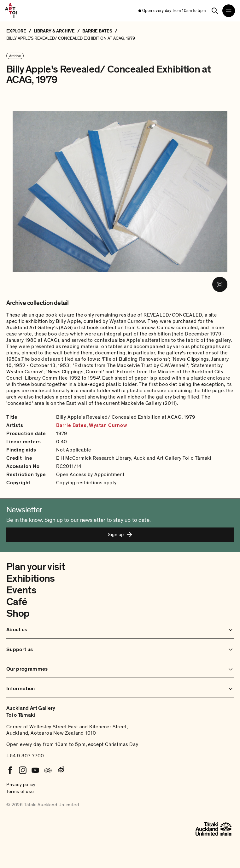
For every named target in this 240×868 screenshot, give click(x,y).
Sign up (120, 534)
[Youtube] (35, 770)
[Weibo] (61, 770)
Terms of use (20, 791)
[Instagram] (23, 770)
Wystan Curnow (108, 425)
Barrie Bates (71, 425)
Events (21, 590)
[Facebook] (10, 770)
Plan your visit (36, 567)
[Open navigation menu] (229, 11)
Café (17, 602)
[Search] (215, 11)
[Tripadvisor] (48, 770)
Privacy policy (21, 784)
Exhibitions (31, 579)
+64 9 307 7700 (25, 756)
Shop (18, 614)
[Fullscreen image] (220, 284)
